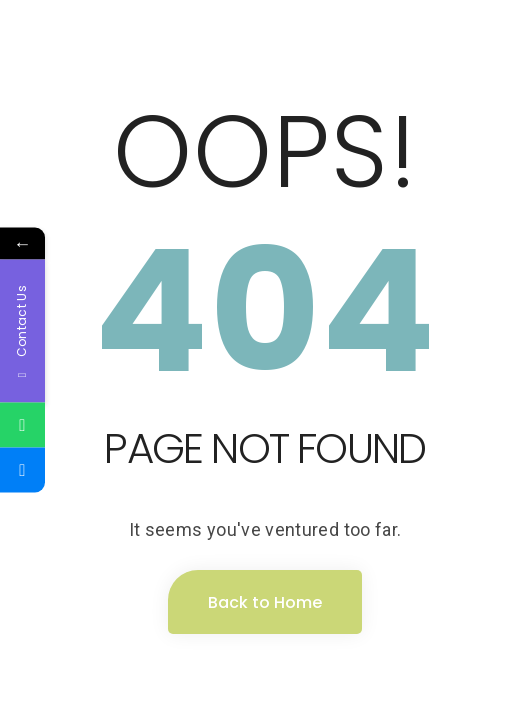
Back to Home (265, 602)
